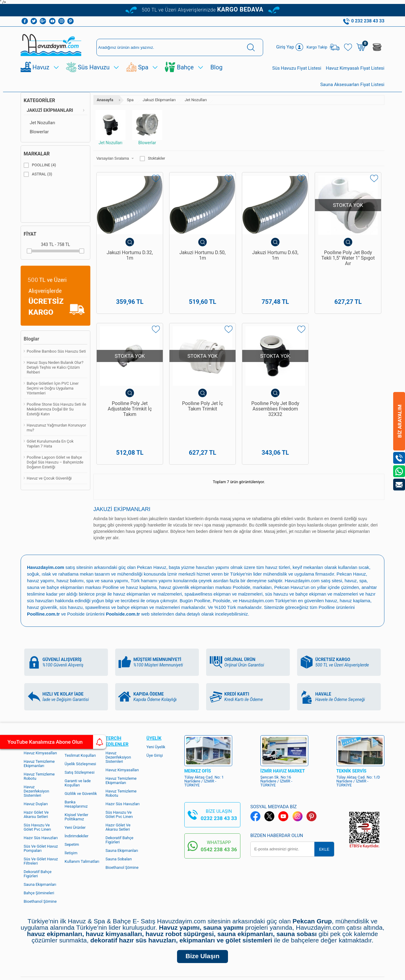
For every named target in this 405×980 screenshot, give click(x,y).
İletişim (71, 807)
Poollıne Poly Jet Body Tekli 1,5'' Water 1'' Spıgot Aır (348, 258)
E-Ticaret (185, 972)
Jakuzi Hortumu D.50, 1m (203, 255)
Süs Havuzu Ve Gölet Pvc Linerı (37, 781)
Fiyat (30, 234)
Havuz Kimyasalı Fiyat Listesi (355, 68)
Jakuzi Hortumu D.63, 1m (275, 255)
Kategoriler (39, 100)
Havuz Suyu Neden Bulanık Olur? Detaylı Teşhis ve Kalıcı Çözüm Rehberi (55, 367)
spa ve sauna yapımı (107, 535)
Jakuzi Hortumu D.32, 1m (130, 255)
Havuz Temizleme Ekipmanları (39, 718)
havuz (331, 555)
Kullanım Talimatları (82, 815)
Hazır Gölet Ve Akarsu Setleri (36, 768)
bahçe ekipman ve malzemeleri (149, 561)
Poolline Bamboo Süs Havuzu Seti (56, 351)
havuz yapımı (40, 535)
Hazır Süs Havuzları (41, 792)
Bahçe (185, 67)
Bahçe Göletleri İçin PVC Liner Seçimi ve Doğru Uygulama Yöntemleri (53, 388)
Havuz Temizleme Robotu (39, 730)
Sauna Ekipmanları (40, 838)
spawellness (98, 561)
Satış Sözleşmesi (80, 726)
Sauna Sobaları (119, 813)
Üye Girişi (155, 709)
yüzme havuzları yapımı (205, 521)
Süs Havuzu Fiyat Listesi (297, 68)
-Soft (172, 972)
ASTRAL (38, 174)
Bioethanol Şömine (40, 855)
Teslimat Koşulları (80, 709)
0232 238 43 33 (219, 772)
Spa (143, 67)
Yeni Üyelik (156, 701)
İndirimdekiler (77, 790)
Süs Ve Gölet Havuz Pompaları (41, 802)
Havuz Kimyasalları (40, 707)
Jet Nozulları (42, 123)
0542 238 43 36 (219, 803)
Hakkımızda (75, 701)
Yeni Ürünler (75, 781)
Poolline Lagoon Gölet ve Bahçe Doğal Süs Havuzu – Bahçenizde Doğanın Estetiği (55, 462)
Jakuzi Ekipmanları (50, 110)
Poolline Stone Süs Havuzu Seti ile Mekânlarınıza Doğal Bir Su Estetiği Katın (56, 409)
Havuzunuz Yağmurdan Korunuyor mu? (56, 428)
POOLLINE (40, 165)
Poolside (242, 541)
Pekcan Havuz (152, 521)
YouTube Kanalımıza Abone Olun (57, 742)
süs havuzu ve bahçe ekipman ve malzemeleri (311, 548)
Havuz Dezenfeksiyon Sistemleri (118, 711)
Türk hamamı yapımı (152, 535)
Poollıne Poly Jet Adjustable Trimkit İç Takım (130, 386)
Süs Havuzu (94, 67)
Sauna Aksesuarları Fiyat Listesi (352, 85)
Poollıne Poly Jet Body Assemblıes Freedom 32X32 (275, 386)
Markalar (37, 154)
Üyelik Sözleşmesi (80, 718)
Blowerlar (39, 132)
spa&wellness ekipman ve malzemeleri (223, 548)
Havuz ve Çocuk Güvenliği (49, 478)
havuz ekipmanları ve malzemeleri (147, 548)
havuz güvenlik (42, 561)
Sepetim (72, 798)
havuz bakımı (70, 535)
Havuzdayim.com (302, 535)
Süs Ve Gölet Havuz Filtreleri (41, 815)
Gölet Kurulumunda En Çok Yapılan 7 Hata (50, 444)
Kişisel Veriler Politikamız (76, 771)
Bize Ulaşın (202, 910)
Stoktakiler (152, 158)
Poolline (110, 541)
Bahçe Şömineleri (39, 847)
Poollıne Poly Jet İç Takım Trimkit (202, 383)
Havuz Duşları (36, 758)
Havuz (41, 67)
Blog (216, 67)
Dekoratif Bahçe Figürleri (38, 828)
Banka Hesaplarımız (76, 758)
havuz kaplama (355, 555)
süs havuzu (71, 561)
